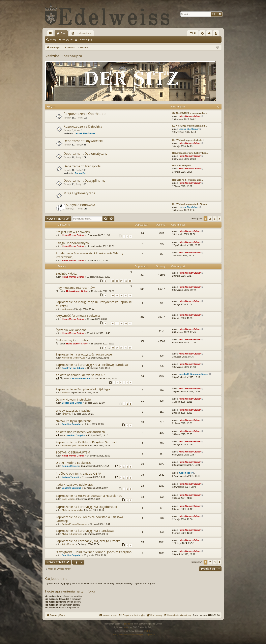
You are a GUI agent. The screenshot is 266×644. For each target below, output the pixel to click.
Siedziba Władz (66, 273)
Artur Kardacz (69, 544)
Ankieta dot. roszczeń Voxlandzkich (80, 432)
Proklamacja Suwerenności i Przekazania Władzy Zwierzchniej (90, 255)
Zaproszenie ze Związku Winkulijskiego (83, 389)
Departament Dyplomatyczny (85, 154)
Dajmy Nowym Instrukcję (73, 399)
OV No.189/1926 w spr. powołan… (190, 113)
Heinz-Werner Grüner (190, 116)
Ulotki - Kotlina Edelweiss (73, 463)
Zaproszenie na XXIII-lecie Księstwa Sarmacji (86, 442)
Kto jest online (56, 579)
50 (121, 295)
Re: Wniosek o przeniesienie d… (189, 140)
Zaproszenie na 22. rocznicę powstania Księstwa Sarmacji (89, 519)
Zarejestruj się (85, 39)
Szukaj (53, 39)
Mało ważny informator (72, 340)
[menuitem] (202, 33)
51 (126, 295)
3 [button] (215, 219)
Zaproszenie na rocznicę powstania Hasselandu (89, 496)
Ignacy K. (67, 414)
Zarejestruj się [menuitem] (217, 34)
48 (113, 295)
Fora (63, 33)
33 (117, 323)
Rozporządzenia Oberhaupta (85, 114)
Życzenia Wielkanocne (71, 330)
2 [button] (210, 219)
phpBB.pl (148, 631)
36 (117, 281)
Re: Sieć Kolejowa (182, 166)
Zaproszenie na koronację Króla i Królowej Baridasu (92, 365)
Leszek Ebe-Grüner (85, 133)
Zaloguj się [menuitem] (210, 34)
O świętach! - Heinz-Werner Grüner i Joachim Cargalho (94, 552)
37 (121, 281)
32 (113, 323)
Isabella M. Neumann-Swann (194, 374)
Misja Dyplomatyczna (80, 193)
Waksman (67, 309)
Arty (126, 627)
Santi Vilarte (68, 499)
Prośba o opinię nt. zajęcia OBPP (79, 473)
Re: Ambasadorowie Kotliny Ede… (190, 153)
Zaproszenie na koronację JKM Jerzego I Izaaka (88, 541)
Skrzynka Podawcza (81, 205)
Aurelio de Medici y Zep (74, 358)
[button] (219, 219)
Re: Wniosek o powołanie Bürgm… (191, 204)
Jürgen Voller (186, 473)
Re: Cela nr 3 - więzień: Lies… (188, 180)
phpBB (127, 624)
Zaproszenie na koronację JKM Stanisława (85, 531)
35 (113, 281)
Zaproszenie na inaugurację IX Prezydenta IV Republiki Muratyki (94, 304)
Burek (65, 393)
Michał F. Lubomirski (72, 534)
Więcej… (51, 34)
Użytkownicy (82, 33)
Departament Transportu (82, 166)
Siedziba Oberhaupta (63, 56)
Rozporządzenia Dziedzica (83, 126)
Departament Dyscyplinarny (85, 180)
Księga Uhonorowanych (72, 243)
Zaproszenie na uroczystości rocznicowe (84, 354)
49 (117, 295)
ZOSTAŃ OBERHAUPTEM (73, 452)
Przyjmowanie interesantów (75, 287)
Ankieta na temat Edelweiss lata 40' (80, 375)
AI (193, 33)
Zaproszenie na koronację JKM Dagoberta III (86, 507)
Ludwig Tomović (71, 477)
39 (130, 281)
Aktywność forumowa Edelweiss (78, 315)
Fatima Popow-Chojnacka (75, 445)
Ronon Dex (81, 173)
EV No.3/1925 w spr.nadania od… (190, 126)
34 (121, 323)
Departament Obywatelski (83, 141)
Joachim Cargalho (72, 424)
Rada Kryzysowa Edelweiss (74, 484)
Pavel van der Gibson (73, 368)
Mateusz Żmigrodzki (72, 510)
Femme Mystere (70, 466)
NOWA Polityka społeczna (74, 421)
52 (130, 295)
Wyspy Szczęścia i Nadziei (74, 410)
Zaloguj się (67, 39)
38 (126, 281)
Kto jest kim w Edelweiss (73, 232)
